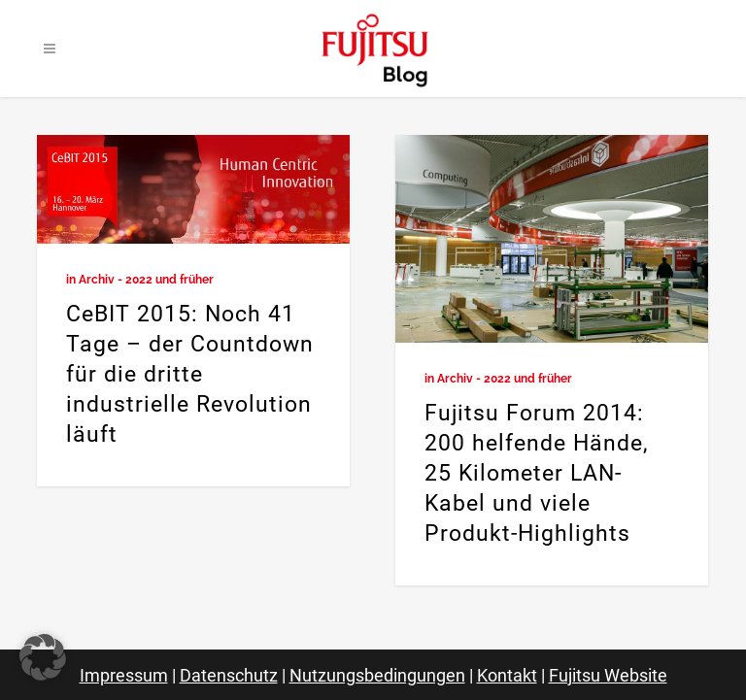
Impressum (124, 675)
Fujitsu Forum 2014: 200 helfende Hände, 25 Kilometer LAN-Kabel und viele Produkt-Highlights (537, 473)
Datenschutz (229, 675)
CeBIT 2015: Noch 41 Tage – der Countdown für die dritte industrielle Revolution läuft (190, 374)
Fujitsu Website (608, 675)
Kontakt (507, 675)
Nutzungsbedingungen (377, 675)
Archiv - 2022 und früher (146, 280)
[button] (43, 657)
